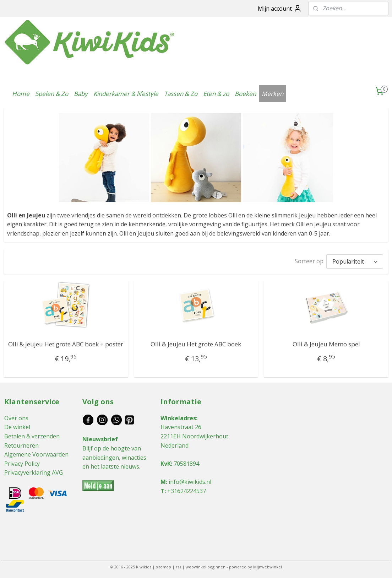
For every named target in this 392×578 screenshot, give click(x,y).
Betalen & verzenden (32, 434)
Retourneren (21, 444)
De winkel (17, 425)
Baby (81, 94)
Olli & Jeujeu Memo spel (326, 342)
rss (178, 565)
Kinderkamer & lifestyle (126, 94)
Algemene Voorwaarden (36, 453)
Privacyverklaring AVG (34, 471)
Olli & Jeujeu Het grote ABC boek (196, 342)
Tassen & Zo (181, 94)
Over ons (16, 416)
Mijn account (280, 9)
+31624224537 (187, 489)
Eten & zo (216, 94)
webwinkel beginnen (206, 565)
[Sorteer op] (355, 261)
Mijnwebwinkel (268, 565)
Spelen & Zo (52, 94)
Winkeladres (178, 416)
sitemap (164, 565)
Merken (273, 94)
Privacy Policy (22, 462)
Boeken (245, 94)
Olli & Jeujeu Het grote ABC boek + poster (66, 342)
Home (21, 94)
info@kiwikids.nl (190, 480)
